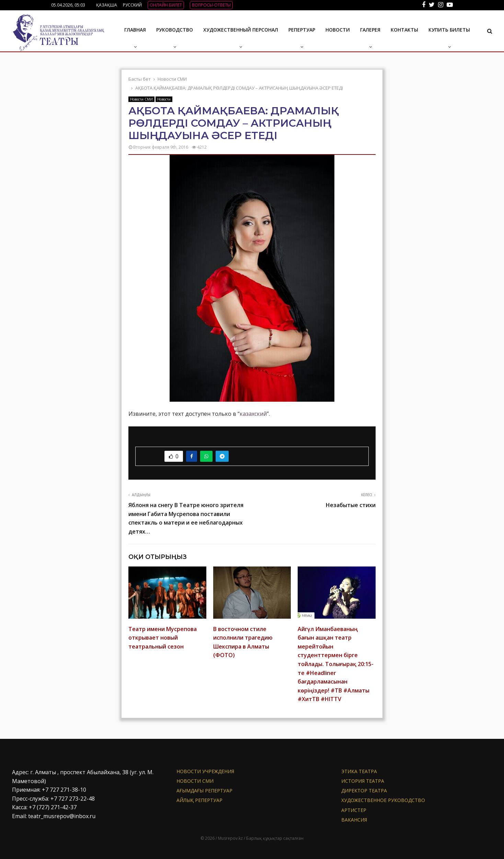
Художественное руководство (383, 800)
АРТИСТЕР (354, 810)
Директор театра (364, 791)
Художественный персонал (241, 30)
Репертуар (302, 30)
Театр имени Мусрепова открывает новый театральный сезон (163, 638)
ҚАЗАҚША (107, 5)
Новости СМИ (141, 99)
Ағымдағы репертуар (204, 791)
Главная (135, 30)
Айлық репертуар (199, 800)
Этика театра (359, 771)
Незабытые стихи (351, 505)
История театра (363, 781)
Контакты (404, 30)
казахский (253, 414)
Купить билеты (449, 30)
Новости (338, 30)
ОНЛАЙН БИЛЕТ (166, 5)
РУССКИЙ (132, 5)
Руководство (175, 30)
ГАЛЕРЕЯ (370, 30)
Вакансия (354, 820)
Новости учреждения (205, 771)
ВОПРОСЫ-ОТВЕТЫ (211, 5)
